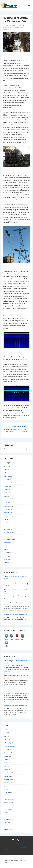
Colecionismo (7, 483)
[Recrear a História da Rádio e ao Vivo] (18, 25)
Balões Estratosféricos (9, 499)
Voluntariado (7, 563)
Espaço (6, 496)
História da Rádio (8, 513)
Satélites (6, 546)
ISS (5, 519)
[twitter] (18, 840)
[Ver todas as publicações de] (3, 25)
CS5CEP (6, 486)
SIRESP (6, 556)
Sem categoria (7, 553)
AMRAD (6, 463)
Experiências (7, 506)
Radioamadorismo (8, 539)
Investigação (7, 516)
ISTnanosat (7, 526)
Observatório (7, 529)
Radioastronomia (8, 543)
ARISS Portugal (8, 476)
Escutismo (6, 493)
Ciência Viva (7, 480)
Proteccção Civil (8, 533)
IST (5, 523)
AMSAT (6, 466)
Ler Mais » (9, 671)
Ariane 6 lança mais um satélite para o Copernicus (16, 614)
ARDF (5, 470)
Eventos (6, 503)
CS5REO (6, 489)
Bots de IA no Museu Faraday (11, 603)
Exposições (7, 509)
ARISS (5, 473)
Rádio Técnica (7, 536)
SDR (5, 549)
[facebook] (13, 840)
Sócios (5, 559)
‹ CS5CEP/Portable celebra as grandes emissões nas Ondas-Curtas (13, 429)
